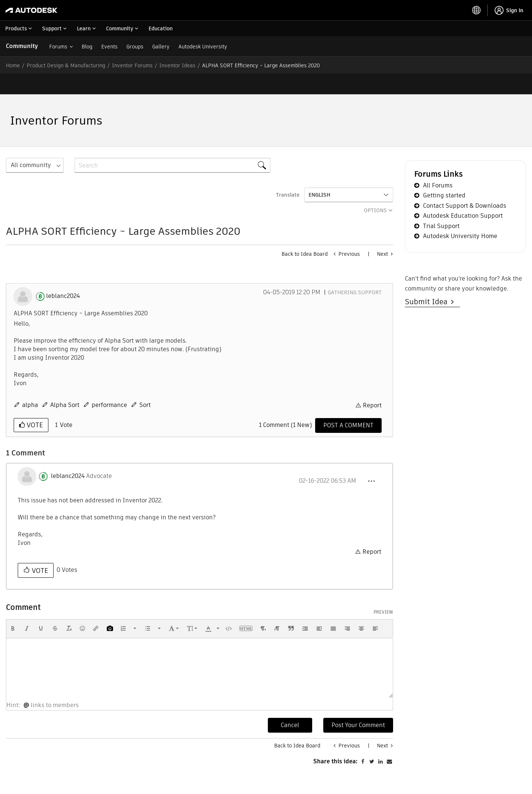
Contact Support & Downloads (465, 185)
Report (372, 385)
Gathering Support (355, 272)
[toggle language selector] (477, 10)
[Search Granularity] (35, 145)
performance (109, 384)
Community (22, 46)
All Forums (438, 165)
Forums (58, 47)
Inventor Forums (132, 65)
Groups (135, 47)
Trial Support (441, 205)
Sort (145, 384)
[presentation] (13, 608)
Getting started (444, 175)
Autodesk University (203, 47)
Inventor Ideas (177, 65)
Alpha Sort (65, 384)
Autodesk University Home (460, 215)
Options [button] (375, 190)
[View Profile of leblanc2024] (63, 275)
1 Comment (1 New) (285, 404)
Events (109, 47)
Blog (87, 47)
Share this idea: (335, 778)
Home (13, 65)
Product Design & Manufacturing (66, 65)
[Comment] (348, 405)
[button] (371, 461)
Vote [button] (34, 404)
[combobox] (173, 145)
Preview (383, 591)
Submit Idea (428, 281)
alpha (30, 384)
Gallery (161, 47)
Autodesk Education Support (463, 195)
